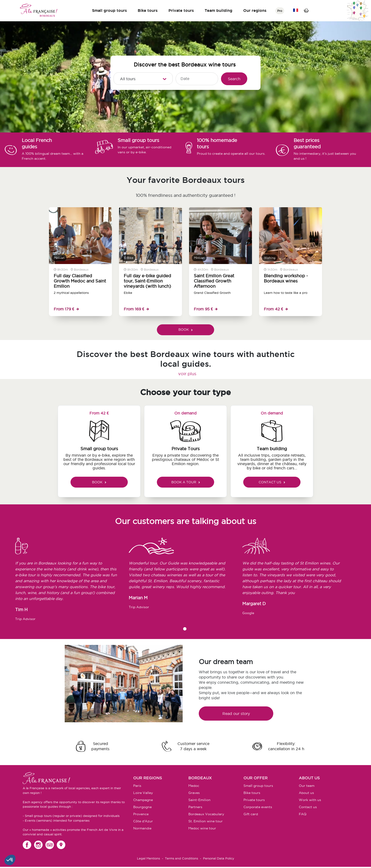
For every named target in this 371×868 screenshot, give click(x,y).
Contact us (308, 807)
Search (234, 79)
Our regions (255, 10)
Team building (219, 10)
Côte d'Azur (143, 821)
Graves (194, 793)
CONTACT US (272, 482)
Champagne (143, 800)
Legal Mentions (148, 858)
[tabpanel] (72, 582)
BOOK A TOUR (186, 482)
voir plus (187, 374)
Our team (307, 786)
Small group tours (109, 10)
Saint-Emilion (199, 800)
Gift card (251, 814)
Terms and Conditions (181, 858)
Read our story (236, 714)
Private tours (181, 10)
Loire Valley (143, 793)
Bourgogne (142, 807)
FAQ (303, 814)
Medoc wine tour (202, 828)
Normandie (142, 828)
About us (306, 793)
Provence (141, 814)
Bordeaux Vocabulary (206, 814)
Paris (137, 786)
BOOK (185, 330)
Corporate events (258, 807)
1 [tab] (185, 629)
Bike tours (148, 10)
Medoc (194, 786)
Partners (195, 807)
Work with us (310, 800)
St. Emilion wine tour (205, 821)
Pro (280, 11)
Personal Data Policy (219, 858)
